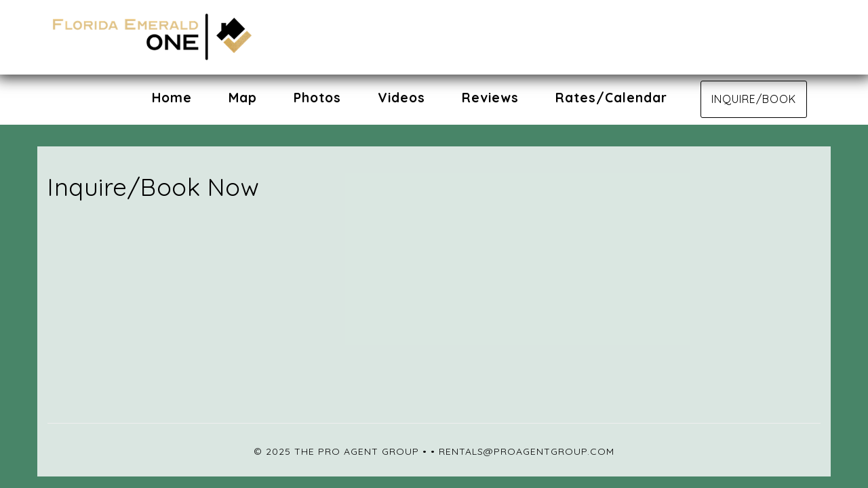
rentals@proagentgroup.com (527, 451)
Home (172, 98)
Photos (317, 98)
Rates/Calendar (611, 98)
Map (243, 98)
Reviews (490, 98)
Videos (401, 98)
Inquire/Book (754, 99)
